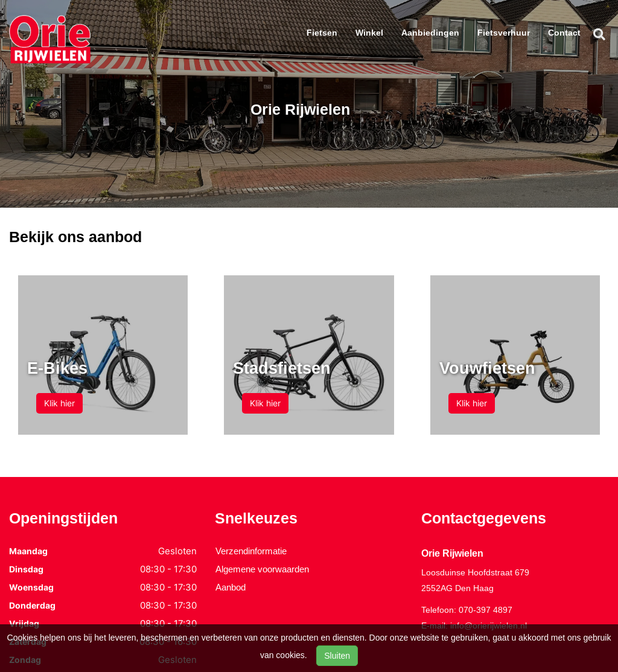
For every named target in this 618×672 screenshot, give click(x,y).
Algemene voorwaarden (262, 569)
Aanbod (231, 587)
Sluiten (337, 656)
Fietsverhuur (504, 33)
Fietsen (322, 33)
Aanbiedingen (430, 33)
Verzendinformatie (251, 551)
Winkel (369, 33)
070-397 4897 (486, 610)
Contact (564, 33)
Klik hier (59, 403)
